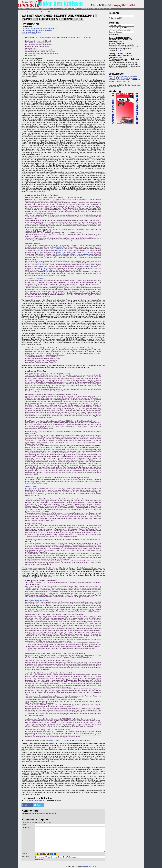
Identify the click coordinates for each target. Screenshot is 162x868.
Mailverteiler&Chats (123, 82)
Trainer (61, 251)
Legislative (57, 256)
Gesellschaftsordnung (59, 247)
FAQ (95, 866)
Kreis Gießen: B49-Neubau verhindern (122, 76)
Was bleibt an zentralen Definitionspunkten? (38, 30)
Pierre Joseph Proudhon (45, 270)
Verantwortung (43, 266)
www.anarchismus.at (42, 600)
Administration (41, 263)
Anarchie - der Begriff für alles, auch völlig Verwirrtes (40, 29)
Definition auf (30, 600)
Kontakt (84, 866)
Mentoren (54, 251)
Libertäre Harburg (54, 740)
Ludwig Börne (30, 524)
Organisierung (45, 9)
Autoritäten (40, 251)
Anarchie (36, 12)
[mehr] (121, 50)
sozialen (98, 245)
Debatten (74, 9)
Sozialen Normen (73, 252)
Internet (24, 320)
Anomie (63, 275)
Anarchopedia (41, 279)
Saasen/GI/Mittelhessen (87, 9)
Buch (35, 38)
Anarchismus (43, 320)
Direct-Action (23, 9)
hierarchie (67, 261)
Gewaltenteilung (61, 254)
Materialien (100, 9)
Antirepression (34, 9)
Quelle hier (92, 421)
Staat (92, 256)
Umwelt (54, 9)
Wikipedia (29, 243)
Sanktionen (89, 266)
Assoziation (59, 249)
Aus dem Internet (31, 487)
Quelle (87, 478)
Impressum (89, 866)
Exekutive (88, 254)
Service (108, 9)
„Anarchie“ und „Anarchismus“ (34, 800)
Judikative (32, 256)
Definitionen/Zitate (47, 12)
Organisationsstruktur (42, 261)
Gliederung (87, 38)
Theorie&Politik (64, 9)
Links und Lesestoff (29, 34)
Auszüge (33, 433)
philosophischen (34, 247)
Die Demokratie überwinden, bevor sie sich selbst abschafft (123, 79)
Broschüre (67, 740)
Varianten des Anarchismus (32, 32)
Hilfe (121, 18)
